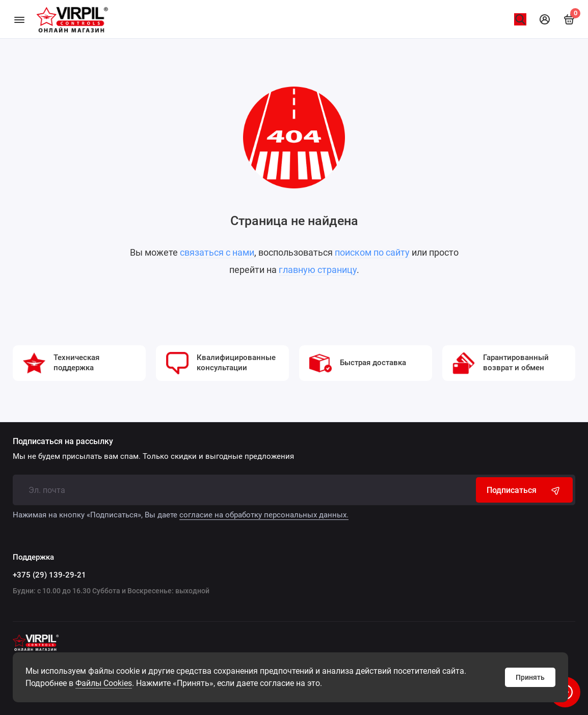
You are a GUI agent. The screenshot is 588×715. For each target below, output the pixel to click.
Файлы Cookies (104, 683)
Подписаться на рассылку (63, 442)
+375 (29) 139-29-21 (49, 575)
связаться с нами (217, 252)
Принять (530, 677)
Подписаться (524, 490)
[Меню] (19, 19)
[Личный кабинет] (545, 19)
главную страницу (318, 270)
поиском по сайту (372, 252)
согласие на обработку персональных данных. (264, 515)
